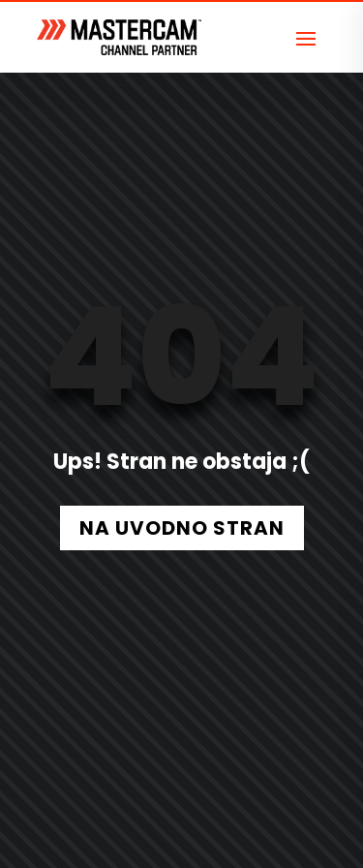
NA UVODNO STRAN (182, 528)
